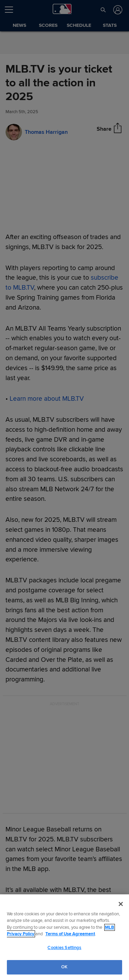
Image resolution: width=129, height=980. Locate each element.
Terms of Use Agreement (70, 934)
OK (64, 967)
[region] (64, 937)
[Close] (121, 904)
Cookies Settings (64, 948)
